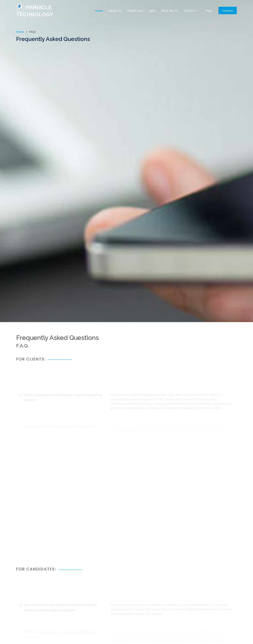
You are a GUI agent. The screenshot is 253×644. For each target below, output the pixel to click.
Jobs (152, 10)
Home (99, 10)
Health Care (135, 10)
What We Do (170, 10)
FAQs (209, 10)
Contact (228, 10)
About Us (115, 10)
